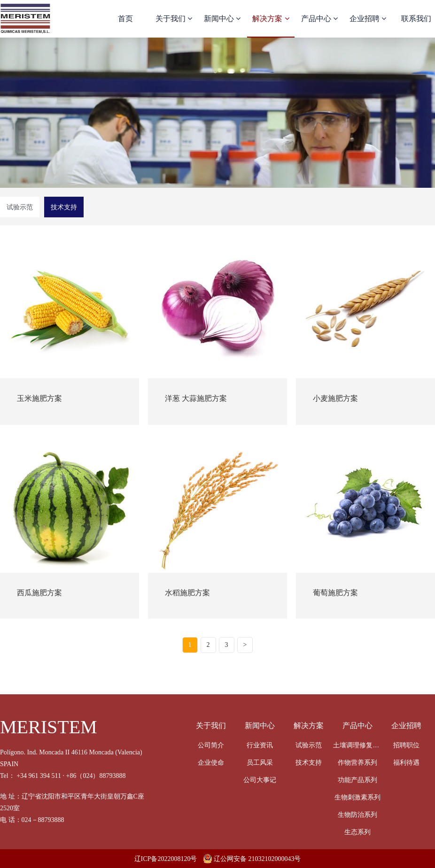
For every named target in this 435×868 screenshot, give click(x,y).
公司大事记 (260, 780)
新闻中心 (222, 19)
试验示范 (20, 207)
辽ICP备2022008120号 (166, 859)
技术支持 (64, 207)
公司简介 (211, 745)
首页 (125, 19)
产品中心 (319, 19)
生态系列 (357, 832)
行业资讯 (260, 745)
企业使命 (211, 762)
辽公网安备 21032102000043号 (252, 859)
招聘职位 (406, 745)
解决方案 (271, 19)
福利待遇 (406, 762)
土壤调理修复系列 (357, 745)
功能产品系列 (357, 780)
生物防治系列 (357, 814)
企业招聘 (368, 19)
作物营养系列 (357, 762)
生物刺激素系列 (357, 797)
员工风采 (260, 762)
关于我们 (174, 19)
